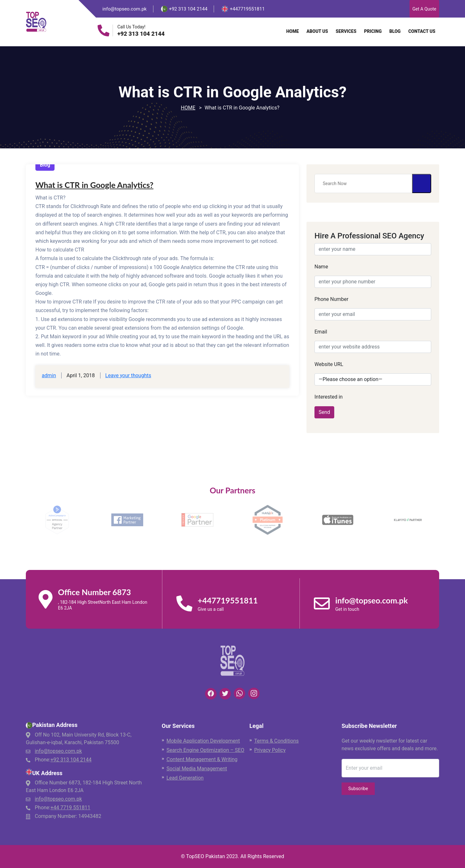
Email (321, 332)
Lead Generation (185, 778)
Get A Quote (424, 9)
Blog (395, 31)
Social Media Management (197, 769)
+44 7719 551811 (70, 808)
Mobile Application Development (203, 741)
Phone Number (331, 299)
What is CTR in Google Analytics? (94, 185)
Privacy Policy (270, 750)
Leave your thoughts (128, 375)
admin (49, 375)
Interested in (328, 397)
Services (346, 31)
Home (292, 31)
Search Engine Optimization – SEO (205, 750)
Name (321, 267)
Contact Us (422, 31)
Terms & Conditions (277, 741)
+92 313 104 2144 (141, 34)
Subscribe (358, 789)
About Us (317, 31)
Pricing (373, 31)
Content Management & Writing (202, 759)
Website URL (329, 364)
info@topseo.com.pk (125, 9)
